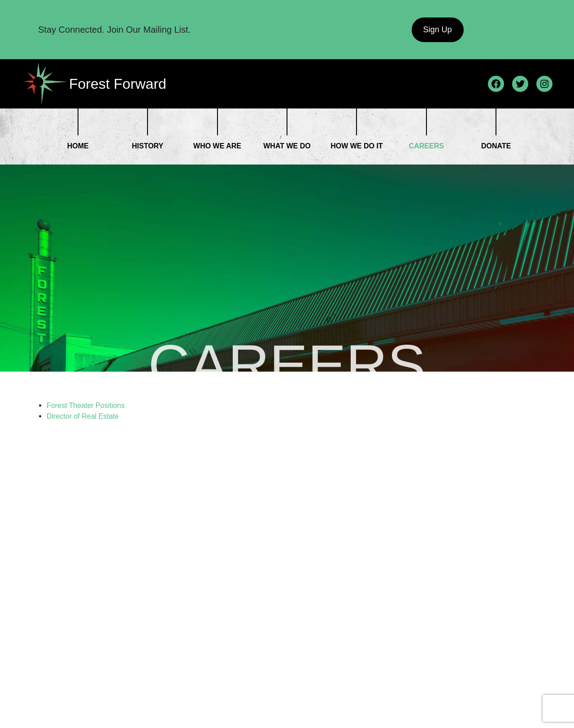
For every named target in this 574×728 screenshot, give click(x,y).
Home (78, 146)
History (148, 146)
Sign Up (437, 30)
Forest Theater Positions (86, 405)
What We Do (287, 146)
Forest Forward (118, 84)
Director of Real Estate (84, 416)
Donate (496, 146)
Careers (426, 146)
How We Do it (357, 146)
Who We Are (217, 146)
